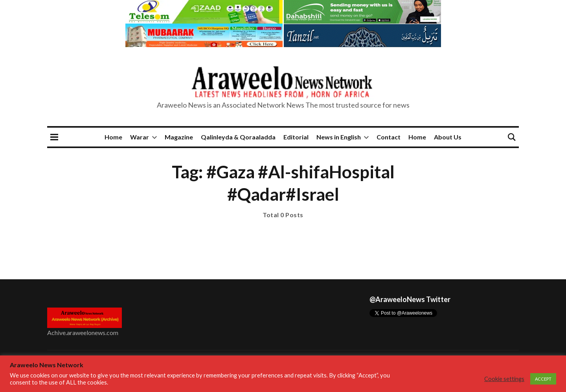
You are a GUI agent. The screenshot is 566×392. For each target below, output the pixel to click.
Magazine (179, 137)
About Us (448, 137)
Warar (140, 137)
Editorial (296, 137)
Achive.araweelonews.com (83, 332)
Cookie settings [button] (504, 379)
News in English (339, 137)
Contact (389, 137)
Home (113, 137)
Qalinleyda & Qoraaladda (238, 137)
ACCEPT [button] (543, 379)
